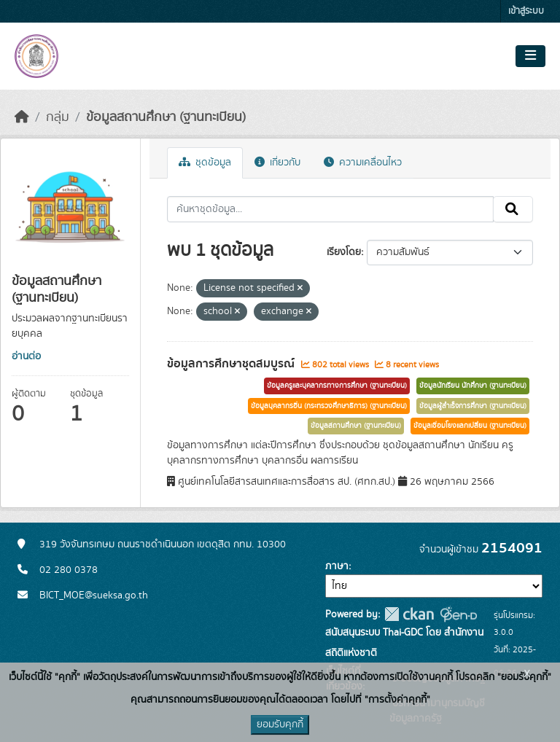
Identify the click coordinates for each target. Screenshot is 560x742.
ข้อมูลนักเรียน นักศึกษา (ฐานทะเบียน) (473, 386)
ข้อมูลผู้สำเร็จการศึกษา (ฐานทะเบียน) (473, 406)
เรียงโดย (344, 252)
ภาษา (337, 566)
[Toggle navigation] (530, 56)
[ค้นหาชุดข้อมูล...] (331, 209)
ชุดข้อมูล (205, 163)
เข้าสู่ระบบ (526, 11)
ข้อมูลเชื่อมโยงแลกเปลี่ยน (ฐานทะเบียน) (470, 426)
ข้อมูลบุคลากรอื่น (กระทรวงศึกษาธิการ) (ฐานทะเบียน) (329, 406)
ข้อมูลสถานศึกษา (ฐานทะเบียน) (166, 117)
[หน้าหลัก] (22, 117)
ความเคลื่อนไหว (363, 163)
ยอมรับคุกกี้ (280, 725)
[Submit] (513, 209)
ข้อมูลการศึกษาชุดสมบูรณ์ (232, 364)
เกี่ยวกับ (277, 163)
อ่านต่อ (26, 356)
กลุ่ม (58, 117)
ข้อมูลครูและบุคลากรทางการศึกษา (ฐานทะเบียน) (337, 386)
